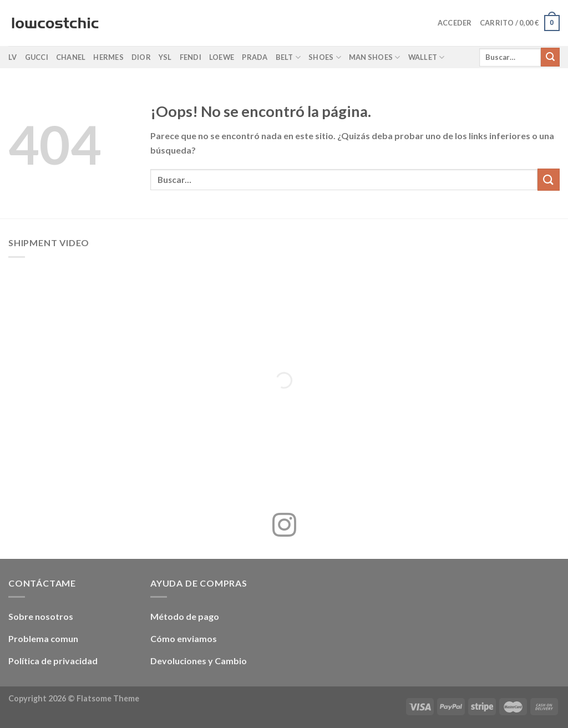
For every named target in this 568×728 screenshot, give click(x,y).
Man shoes (375, 57)
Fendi (191, 57)
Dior (141, 57)
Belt (288, 57)
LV (13, 57)
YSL (165, 57)
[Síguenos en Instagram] (284, 527)
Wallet (427, 57)
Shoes (325, 57)
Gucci (37, 57)
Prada (255, 57)
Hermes (108, 57)
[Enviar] (550, 57)
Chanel (71, 57)
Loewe (222, 57)
